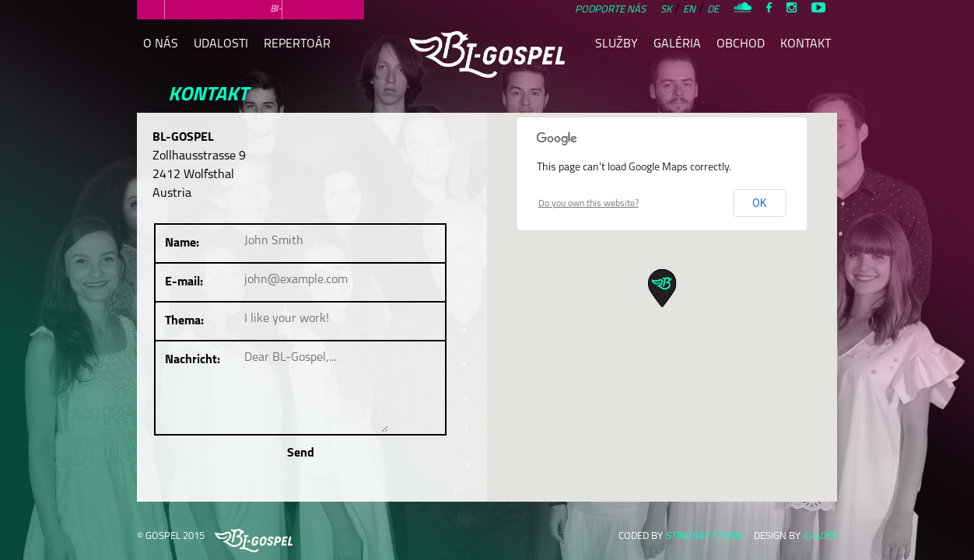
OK (759, 203)
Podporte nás (610, 10)
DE (713, 10)
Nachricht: (193, 360)
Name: (182, 243)
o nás (161, 44)
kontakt (806, 44)
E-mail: (184, 282)
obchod (741, 44)
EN (689, 10)
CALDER (820, 536)
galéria (677, 44)
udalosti (221, 44)
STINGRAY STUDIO (704, 536)
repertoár (297, 44)
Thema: (184, 321)
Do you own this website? (589, 204)
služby (617, 44)
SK (666, 10)
